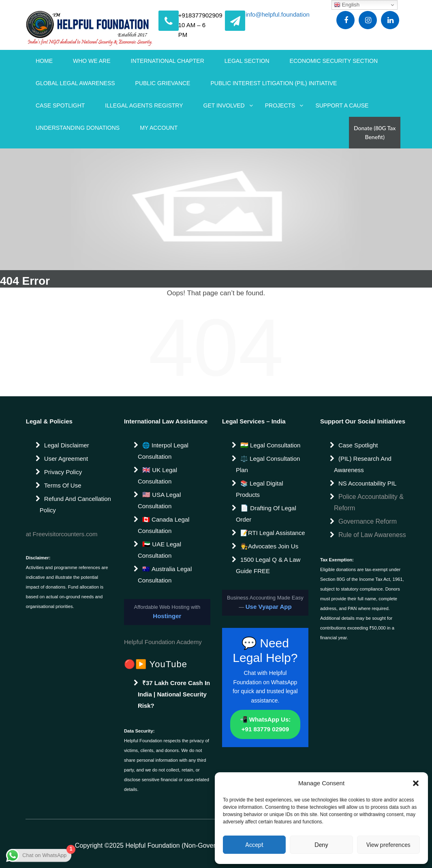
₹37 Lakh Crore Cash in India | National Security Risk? (174, 694)
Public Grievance (163, 83)
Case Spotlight (60, 105)
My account (159, 128)
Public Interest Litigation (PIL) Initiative (274, 83)
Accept (254, 845)
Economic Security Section (334, 61)
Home (44, 61)
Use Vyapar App (269, 607)
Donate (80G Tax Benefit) (375, 132)
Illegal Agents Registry (144, 105)
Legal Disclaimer (67, 445)
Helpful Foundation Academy (163, 642)
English (347, 5)
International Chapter (168, 61)
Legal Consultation (274, 445)
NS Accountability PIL (367, 483)
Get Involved (224, 105)
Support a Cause (342, 105)
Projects (280, 105)
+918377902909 (200, 15)
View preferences (388, 845)
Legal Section (247, 61)
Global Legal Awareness (75, 83)
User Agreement (66, 459)
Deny (321, 845)
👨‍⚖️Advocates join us (269, 546)
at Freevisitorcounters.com (62, 534)
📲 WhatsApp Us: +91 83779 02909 (265, 724)
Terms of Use (63, 485)
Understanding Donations (78, 128)
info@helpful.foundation (278, 15)
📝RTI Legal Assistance (273, 533)
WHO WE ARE (92, 61)
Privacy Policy (63, 472)
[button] (416, 783)
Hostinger (167, 616)
